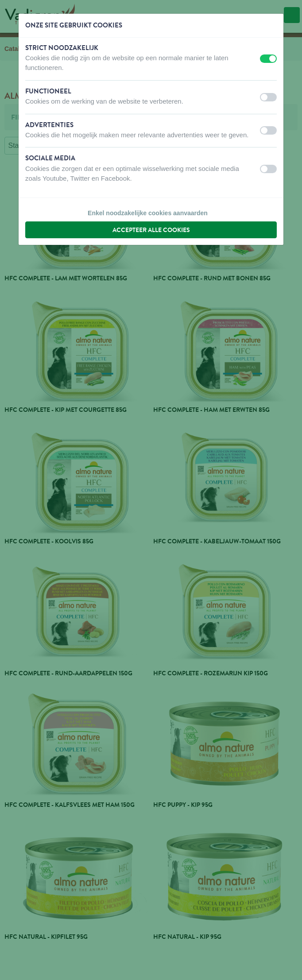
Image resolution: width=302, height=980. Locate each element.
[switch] (268, 59)
